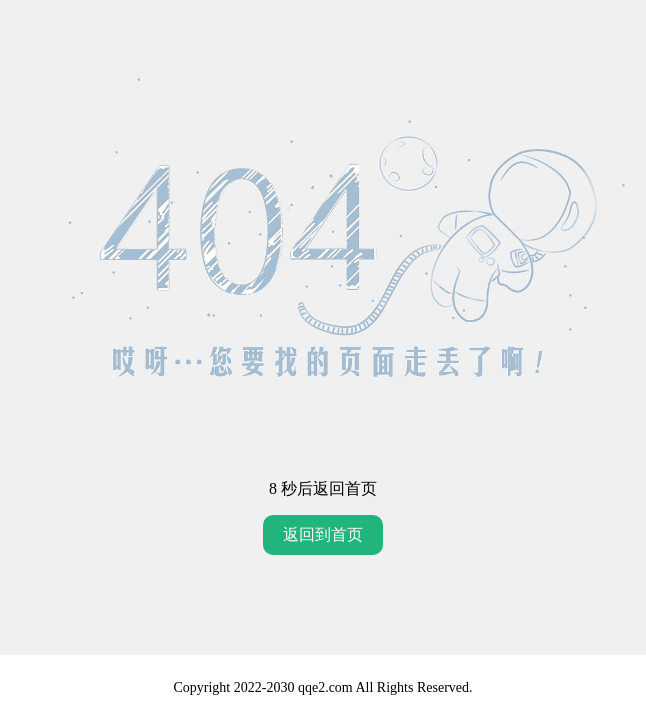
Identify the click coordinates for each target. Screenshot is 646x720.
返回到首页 (323, 534)
